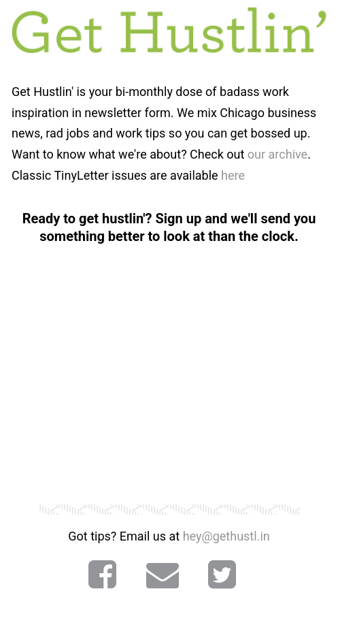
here (233, 175)
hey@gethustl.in (226, 536)
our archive (277, 154)
